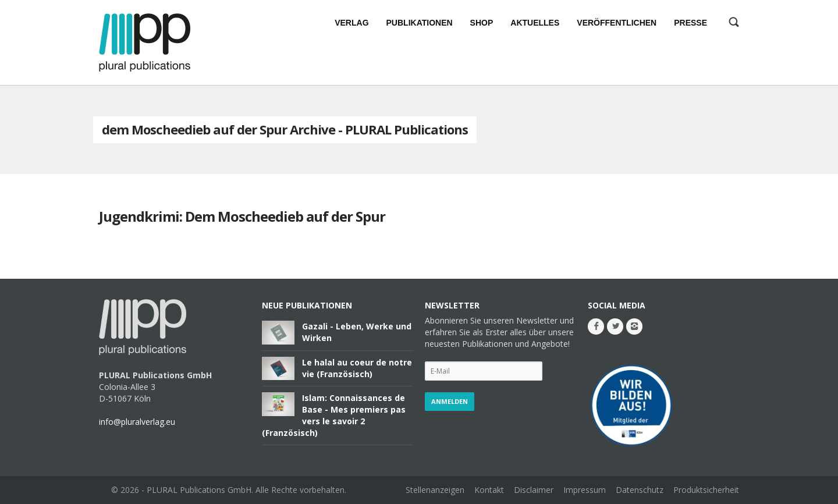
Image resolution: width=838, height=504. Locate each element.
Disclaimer (534, 490)
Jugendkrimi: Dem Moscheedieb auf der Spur (242, 216)
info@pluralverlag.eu (137, 422)
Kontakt (489, 490)
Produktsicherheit (706, 490)
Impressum (585, 490)
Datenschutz (640, 490)
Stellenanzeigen (435, 490)
